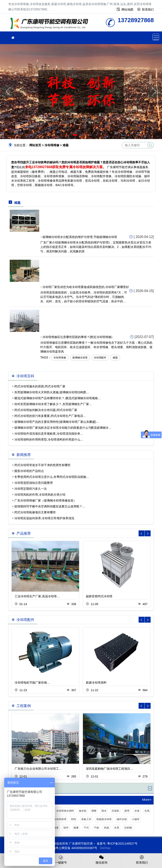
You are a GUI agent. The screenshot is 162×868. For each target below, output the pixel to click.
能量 (76, 828)
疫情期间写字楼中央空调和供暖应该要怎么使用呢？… (50, 506)
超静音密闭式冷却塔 (99, 596)
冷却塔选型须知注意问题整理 (34, 483)
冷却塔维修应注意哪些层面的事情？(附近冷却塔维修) (77, 337)
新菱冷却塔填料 (96, 683)
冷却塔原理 (60, 819)
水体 (137, 811)
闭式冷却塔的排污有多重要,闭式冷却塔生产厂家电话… (50, 416)
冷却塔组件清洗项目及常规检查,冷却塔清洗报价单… (49, 434)
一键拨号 (61, 859)
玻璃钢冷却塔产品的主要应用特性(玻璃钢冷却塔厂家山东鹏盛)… (57, 422)
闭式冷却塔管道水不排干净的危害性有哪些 (42, 465)
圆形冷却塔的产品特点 (29, 471)
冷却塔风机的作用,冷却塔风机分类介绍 (40, 495)
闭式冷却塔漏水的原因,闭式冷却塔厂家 (40, 386)
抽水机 (83, 811)
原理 (127, 811)
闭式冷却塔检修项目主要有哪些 (35, 512)
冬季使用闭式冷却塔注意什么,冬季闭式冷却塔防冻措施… (52, 477)
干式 (86, 828)
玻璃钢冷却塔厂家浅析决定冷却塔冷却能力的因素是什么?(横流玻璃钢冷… (63, 428)
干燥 (96, 828)
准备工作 (86, 819)
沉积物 (128, 828)
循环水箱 (122, 819)
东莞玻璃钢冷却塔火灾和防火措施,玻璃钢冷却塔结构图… (52, 392)
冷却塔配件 (100, 358)
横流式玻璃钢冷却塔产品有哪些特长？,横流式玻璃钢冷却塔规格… (58, 398)
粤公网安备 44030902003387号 (74, 848)
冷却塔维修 (50, 24)
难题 (115, 358)
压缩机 (115, 811)
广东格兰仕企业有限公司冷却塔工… (38, 769)
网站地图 (127, 9)
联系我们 (148, 9)
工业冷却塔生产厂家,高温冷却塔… (37, 596)
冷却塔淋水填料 (65, 811)
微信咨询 (101, 859)
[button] (75, 135)
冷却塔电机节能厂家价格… (32, 683)
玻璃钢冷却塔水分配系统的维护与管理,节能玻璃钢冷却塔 (80, 237)
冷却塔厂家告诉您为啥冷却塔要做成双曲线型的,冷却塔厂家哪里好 (86, 287)
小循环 (136, 819)
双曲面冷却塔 (104, 819)
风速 (107, 828)
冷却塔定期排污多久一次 (31, 489)
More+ (147, 800)
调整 (94, 811)
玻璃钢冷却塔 (80, 358)
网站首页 (35, 145)
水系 (117, 828)
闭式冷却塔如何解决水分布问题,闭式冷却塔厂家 (46, 410)
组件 (66, 828)
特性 (74, 819)
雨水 (104, 811)
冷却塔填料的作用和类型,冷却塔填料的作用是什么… (49, 439)
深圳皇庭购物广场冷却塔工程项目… (109, 769)
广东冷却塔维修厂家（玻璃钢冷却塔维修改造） (45, 500)
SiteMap (105, 848)
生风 (147, 811)
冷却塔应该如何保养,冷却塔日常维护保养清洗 (44, 518)
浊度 (56, 828)
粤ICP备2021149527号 (122, 844)
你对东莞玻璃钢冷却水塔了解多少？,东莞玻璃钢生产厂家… (53, 404)
